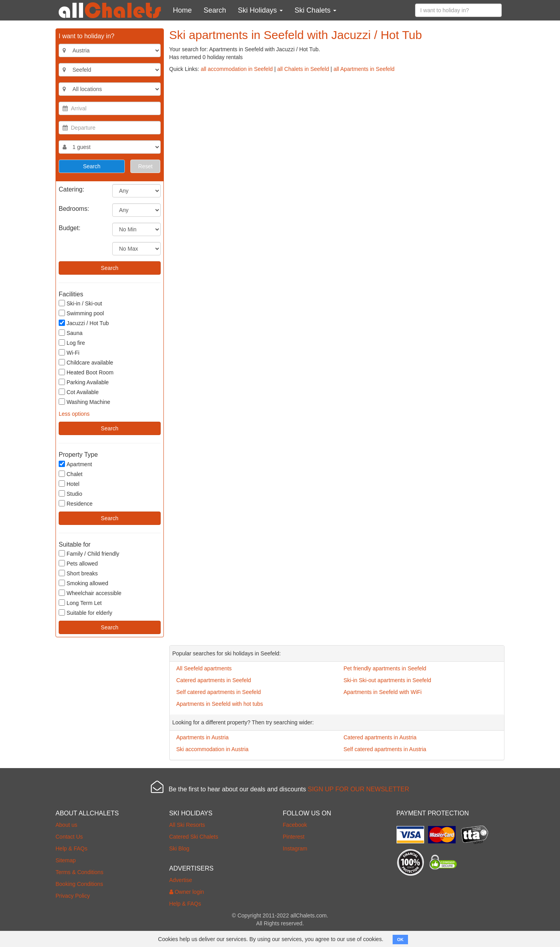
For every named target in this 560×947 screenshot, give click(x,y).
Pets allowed (78, 563)
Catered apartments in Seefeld (214, 680)
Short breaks (78, 573)
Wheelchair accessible (90, 593)
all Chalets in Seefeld (303, 69)
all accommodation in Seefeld (237, 69)
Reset (146, 166)
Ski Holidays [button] (260, 10)
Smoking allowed (83, 583)
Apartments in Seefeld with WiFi (382, 692)
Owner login (187, 892)
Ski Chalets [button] (315, 10)
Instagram (295, 848)
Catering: (71, 189)
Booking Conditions (79, 884)
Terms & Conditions (79, 872)
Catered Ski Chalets (194, 837)
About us (66, 825)
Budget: (70, 228)
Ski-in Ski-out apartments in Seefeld (387, 680)
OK (400, 940)
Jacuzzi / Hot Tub (84, 323)
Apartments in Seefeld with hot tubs (220, 704)
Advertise (181, 880)
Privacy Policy (73, 896)
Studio (70, 494)
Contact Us (69, 837)
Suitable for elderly (85, 613)
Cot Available (79, 392)
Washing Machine (84, 402)
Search (215, 10)
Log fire (72, 343)
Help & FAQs (71, 848)
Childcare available (86, 362)
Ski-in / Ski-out (80, 303)
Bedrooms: (74, 209)
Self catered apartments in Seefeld (219, 692)
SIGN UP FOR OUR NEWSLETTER (358, 789)
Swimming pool (81, 313)
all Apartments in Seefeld (364, 69)
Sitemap (66, 860)
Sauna (70, 333)
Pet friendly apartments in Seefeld (385, 668)
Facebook (295, 825)
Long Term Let (80, 603)
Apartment (75, 464)
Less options (74, 414)
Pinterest (294, 837)
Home (182, 10)
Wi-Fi (69, 353)
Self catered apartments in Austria (385, 749)
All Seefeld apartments (204, 668)
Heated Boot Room (86, 372)
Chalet (70, 474)
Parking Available (84, 382)
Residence (76, 503)
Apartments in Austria (203, 737)
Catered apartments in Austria (380, 737)
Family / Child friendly (89, 554)
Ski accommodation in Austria (213, 749)
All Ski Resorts (187, 825)
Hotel (69, 484)
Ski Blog (179, 848)
